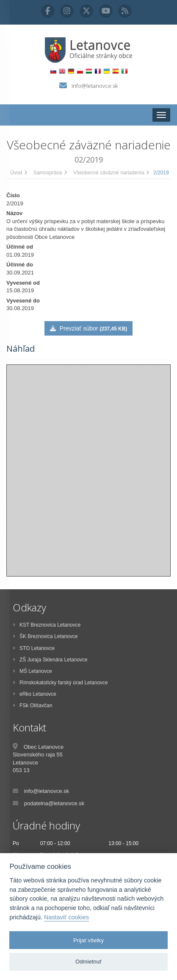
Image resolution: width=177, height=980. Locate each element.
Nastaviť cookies (66, 917)
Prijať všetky (88, 940)
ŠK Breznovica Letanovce (45, 636)
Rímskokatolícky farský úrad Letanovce (60, 683)
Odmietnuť (88, 962)
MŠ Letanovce (32, 671)
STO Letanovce (34, 648)
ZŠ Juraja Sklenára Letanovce (50, 660)
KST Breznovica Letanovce (47, 625)
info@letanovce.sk (95, 86)
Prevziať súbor (88, 328)
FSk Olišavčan (32, 706)
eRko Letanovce (35, 694)
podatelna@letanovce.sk (54, 803)
